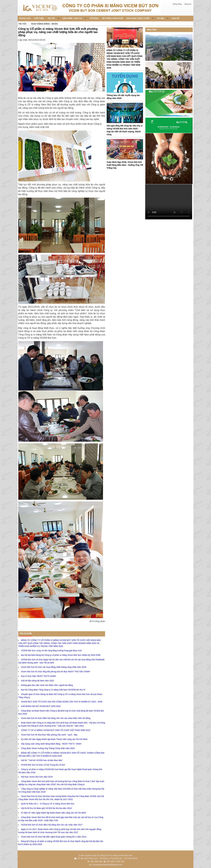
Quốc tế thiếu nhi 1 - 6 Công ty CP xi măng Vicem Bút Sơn (48, 804)
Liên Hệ (175, 18)
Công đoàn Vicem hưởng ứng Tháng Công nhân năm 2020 (48, 748)
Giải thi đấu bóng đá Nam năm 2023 (37, 681)
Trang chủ (25, 18)
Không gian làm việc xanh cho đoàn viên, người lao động (47, 685)
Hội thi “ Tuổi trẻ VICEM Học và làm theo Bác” (42, 760)
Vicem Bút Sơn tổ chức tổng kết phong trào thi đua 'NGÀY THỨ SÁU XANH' (56, 672)
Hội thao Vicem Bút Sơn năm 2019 (37, 777)
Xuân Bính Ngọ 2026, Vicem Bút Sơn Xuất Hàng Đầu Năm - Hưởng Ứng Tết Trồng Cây (125, 165)
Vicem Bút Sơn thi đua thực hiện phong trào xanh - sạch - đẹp (49, 735)
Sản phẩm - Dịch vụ (74, 18)
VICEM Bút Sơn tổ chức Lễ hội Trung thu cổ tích (43, 765)
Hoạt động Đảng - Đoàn (44, 24)
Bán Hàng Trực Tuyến (140, 18)
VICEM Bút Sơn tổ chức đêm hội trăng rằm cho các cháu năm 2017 (52, 825)
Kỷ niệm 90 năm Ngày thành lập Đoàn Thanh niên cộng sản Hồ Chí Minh (54, 739)
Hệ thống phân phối (113, 18)
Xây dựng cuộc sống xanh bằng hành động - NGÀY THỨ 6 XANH (51, 744)
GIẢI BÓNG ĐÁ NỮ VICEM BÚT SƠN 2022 (41, 706)
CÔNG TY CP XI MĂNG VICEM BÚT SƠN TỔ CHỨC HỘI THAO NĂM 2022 (56, 730)
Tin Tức (53, 18)
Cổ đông (94, 18)
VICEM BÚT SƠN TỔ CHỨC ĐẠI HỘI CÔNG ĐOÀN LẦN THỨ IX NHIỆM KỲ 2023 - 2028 (62, 702)
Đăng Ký (188, 4)
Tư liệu (163, 18)
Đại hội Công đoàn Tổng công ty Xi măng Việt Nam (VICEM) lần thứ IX (53, 690)
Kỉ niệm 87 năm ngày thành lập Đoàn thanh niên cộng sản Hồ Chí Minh (53, 813)
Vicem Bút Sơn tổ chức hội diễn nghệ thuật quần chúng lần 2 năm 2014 (54, 837)
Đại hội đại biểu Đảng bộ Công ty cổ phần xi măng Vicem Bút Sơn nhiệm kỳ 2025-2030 (61, 655)
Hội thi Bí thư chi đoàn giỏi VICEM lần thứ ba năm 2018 (46, 808)
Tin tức (22, 24)
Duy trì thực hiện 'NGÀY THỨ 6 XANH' (39, 676)
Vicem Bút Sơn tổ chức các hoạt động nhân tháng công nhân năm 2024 (54, 667)
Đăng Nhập (178, 4)
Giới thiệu (39, 18)
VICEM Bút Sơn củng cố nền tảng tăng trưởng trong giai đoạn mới (51, 651)
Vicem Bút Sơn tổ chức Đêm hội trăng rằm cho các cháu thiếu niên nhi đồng (56, 718)
